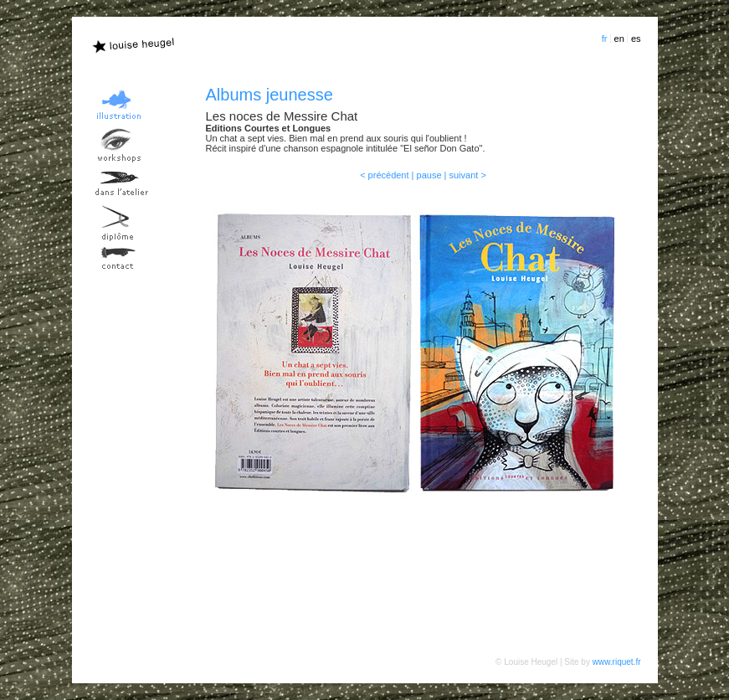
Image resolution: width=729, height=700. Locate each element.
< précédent (384, 175)
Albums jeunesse (270, 95)
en (619, 39)
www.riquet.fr (617, 662)
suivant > (468, 175)
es (636, 39)
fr (605, 39)
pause (429, 175)
